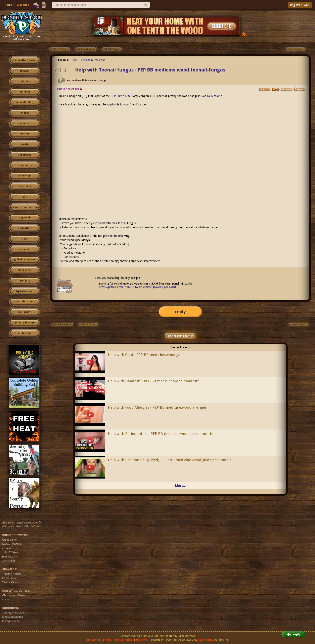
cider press (25, 270)
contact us (92, 640)
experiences (25, 249)
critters (25, 81)
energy (25, 113)
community (25, 165)
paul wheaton (205, 640)
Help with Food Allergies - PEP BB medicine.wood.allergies (157, 407)
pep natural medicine (93, 60)
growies (25, 71)
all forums (25, 333)
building (25, 92)
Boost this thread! (180, 336)
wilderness (25, 176)
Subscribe (23, 5)
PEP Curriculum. (121, 96)
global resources (25, 260)
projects (25, 281)
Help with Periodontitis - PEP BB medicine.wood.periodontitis (160, 434)
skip (25, 239)
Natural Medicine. (212, 96)
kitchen (25, 134)
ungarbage (25, 155)
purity (25, 144)
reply (180, 312)
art (25, 197)
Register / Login (300, 5)
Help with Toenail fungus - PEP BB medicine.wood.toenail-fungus (150, 70)
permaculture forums (25, 60)
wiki (75, 60)
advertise (106, 640)
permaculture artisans (25, 207)
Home (8, 5)
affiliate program (124, 640)
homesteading (25, 102)
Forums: (63, 60)
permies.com (25, 302)
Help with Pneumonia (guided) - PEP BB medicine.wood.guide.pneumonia (170, 460)
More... (180, 486)
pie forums (25, 312)
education (25, 228)
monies (25, 123)
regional (25, 218)
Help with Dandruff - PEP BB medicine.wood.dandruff (153, 381)
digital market (25, 291)
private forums (25, 323)
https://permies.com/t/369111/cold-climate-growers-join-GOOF (138, 287)
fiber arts (25, 186)
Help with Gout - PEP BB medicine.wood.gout (146, 355)
